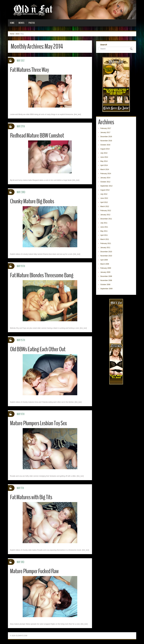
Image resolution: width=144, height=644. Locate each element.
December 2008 (106, 276)
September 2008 (106, 289)
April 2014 (104, 165)
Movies (21, 23)
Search (104, 45)
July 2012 (104, 194)
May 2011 (104, 231)
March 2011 (105, 239)
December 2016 (106, 137)
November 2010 (106, 256)
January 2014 (105, 178)
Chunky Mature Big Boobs (32, 201)
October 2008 (105, 285)
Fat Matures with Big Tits (31, 497)
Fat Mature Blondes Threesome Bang (42, 275)
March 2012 (105, 206)
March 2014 (105, 169)
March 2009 (105, 264)
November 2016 (106, 141)
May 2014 (104, 161)
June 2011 (104, 227)
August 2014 (105, 149)
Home (12, 23)
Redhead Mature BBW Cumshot (37, 136)
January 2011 (105, 248)
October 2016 (105, 145)
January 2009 (105, 272)
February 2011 (106, 243)
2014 (18, 34)
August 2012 (105, 190)
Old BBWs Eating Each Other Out (38, 349)
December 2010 (106, 252)
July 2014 (104, 153)
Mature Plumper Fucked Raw (34, 571)
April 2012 (104, 202)
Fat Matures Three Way (29, 70)
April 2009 (104, 260)
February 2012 (106, 211)
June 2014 (104, 157)
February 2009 (106, 268)
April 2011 (104, 235)
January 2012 (105, 215)
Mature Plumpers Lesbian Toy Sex (38, 423)
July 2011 (104, 223)
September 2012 (106, 186)
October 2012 (105, 182)
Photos (32, 23)
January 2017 (105, 132)
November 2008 (106, 280)
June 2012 (104, 198)
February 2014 (106, 174)
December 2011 (106, 219)
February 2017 (106, 128)
